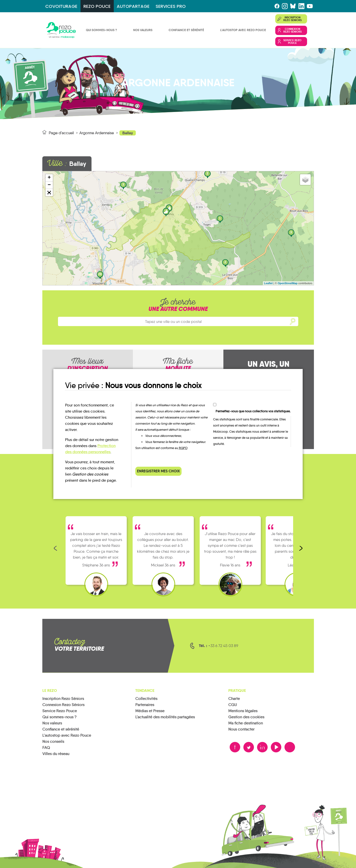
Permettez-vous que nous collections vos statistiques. (253, 411)
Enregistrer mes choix (158, 471)
